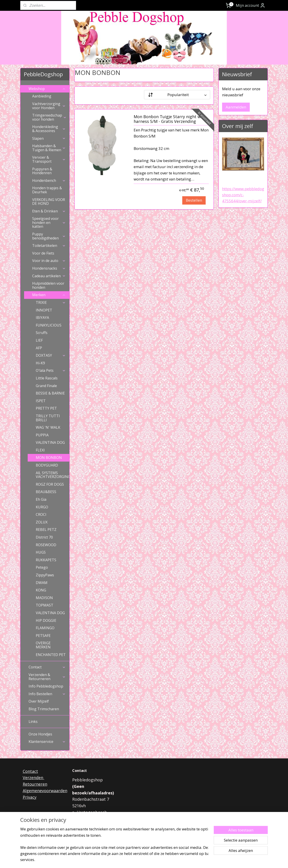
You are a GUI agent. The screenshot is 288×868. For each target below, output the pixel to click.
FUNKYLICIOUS (49, 325)
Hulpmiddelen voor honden (48, 285)
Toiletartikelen (49, 246)
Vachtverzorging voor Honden (49, 106)
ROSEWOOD (46, 545)
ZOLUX (42, 522)
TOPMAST (45, 605)
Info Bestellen (47, 694)
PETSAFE (43, 636)
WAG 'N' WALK (48, 427)
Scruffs (42, 333)
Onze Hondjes (40, 734)
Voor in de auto (49, 261)
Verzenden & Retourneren (47, 677)
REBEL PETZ (46, 530)
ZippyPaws (45, 575)
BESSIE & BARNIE (50, 393)
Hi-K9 (40, 363)
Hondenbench (49, 180)
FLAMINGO (45, 628)
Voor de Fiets (43, 253)
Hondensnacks (49, 268)
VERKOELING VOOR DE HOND (49, 202)
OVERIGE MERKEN (43, 645)
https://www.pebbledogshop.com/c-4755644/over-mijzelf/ (243, 195)
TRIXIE (51, 302)
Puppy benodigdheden (49, 236)
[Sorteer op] (177, 95)
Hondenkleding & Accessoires (49, 129)
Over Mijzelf (39, 701)
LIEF (39, 340)
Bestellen (194, 200)
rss (138, 860)
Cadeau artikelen (49, 276)
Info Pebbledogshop (46, 686)
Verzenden (34, 778)
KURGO (42, 507)
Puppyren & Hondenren (42, 171)
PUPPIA (42, 435)
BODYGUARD (47, 465)
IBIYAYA (42, 318)
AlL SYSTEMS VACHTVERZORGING (53, 475)
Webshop (47, 89)
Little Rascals (47, 378)
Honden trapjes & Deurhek (47, 190)
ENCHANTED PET (51, 655)
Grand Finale (46, 386)
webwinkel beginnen (155, 860)
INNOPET (44, 310)
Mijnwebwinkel (194, 860)
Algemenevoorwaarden (45, 791)
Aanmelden (236, 107)
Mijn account (251, 5)
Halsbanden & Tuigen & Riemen (49, 148)
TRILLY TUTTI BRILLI (48, 418)
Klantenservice (47, 742)
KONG (41, 590)
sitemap (128, 860)
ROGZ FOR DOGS (50, 484)
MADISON (44, 598)
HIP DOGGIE (46, 620)
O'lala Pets (51, 370)
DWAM (42, 583)
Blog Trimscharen (44, 709)
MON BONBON (49, 458)
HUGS (41, 552)
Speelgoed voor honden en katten (49, 222)
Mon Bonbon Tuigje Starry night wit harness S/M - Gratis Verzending (169, 119)
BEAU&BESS (46, 492)
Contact (47, 667)
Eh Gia (41, 499)
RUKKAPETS (46, 560)
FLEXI (40, 450)
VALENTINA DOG (50, 442)
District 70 (44, 537)
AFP (39, 348)
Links (33, 721)
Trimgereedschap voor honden (49, 117)
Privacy (30, 797)
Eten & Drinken (49, 211)
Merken (49, 295)
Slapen (49, 138)
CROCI (41, 514)
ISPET (41, 401)
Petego (42, 567)
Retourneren (35, 784)
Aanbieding (42, 96)
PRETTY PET (46, 408)
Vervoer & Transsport (49, 159)
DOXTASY (51, 355)
